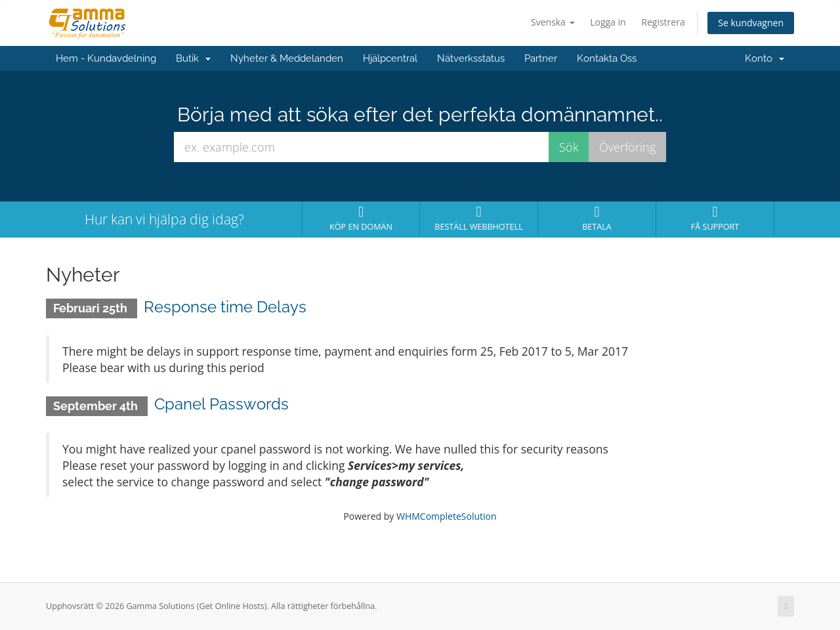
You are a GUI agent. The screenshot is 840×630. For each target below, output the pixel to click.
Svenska (553, 22)
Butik (193, 58)
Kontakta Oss (607, 58)
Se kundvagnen (751, 23)
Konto (765, 58)
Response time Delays (225, 307)
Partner (541, 58)
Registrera (663, 22)
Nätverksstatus (471, 58)
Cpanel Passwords (221, 404)
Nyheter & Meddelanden (287, 58)
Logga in (608, 22)
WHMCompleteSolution (447, 516)
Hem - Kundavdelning (106, 58)
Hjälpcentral (390, 58)
